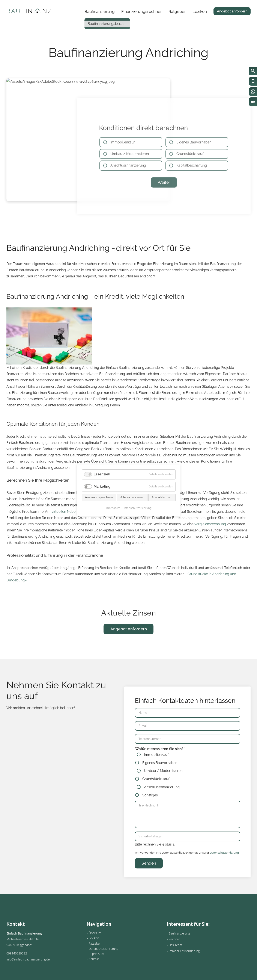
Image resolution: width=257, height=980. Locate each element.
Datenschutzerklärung (224, 868)
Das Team (175, 945)
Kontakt (94, 959)
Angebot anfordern (232, 11)
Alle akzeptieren (132, 497)
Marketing (102, 486)
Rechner (174, 939)
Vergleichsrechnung (210, 540)
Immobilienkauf (156, 770)
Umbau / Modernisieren (163, 787)
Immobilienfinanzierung (184, 951)
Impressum (96, 954)
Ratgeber (177, 11)
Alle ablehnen (162, 497)
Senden (149, 879)
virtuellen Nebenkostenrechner (76, 527)
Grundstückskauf (156, 795)
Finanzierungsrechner (142, 11)
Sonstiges (150, 811)
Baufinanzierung (100, 11)
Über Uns (95, 933)
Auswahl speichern (99, 497)
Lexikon (200, 11)
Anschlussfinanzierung (162, 803)
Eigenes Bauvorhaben (160, 778)
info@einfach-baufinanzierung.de (28, 959)
